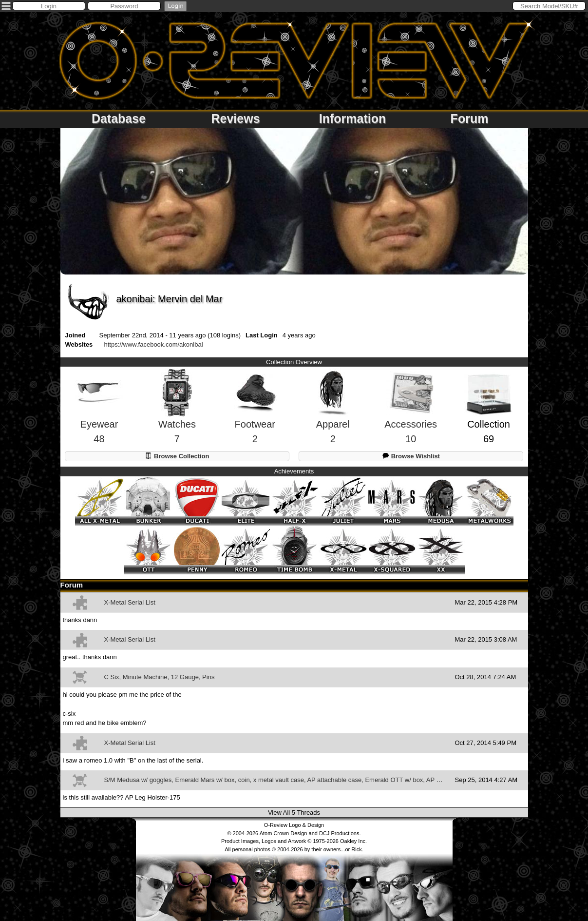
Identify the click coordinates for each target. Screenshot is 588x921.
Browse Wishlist (411, 456)
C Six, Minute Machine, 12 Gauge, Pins (160, 677)
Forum (470, 118)
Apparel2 (333, 415)
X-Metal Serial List (130, 602)
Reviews (235, 118)
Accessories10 (411, 416)
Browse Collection (177, 456)
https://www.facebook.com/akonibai (154, 344)
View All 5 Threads (294, 813)
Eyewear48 (99, 416)
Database (119, 118)
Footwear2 (255, 416)
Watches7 (177, 415)
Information (353, 118)
